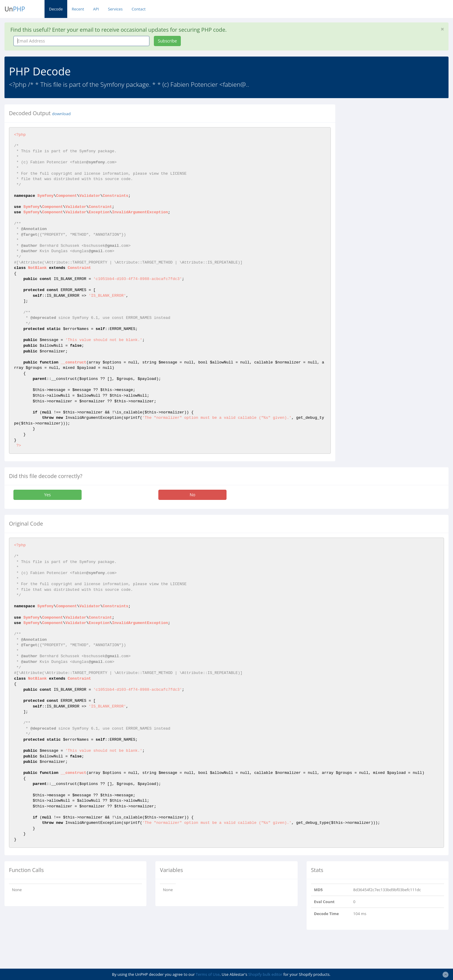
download (61, 114)
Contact (138, 9)
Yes (48, 495)
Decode (56, 9)
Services (115, 9)
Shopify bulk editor (265, 974)
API (96, 9)
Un (15, 9)
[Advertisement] (394, 146)
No (193, 495)
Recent (78, 9)
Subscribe (167, 41)
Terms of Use (208, 974)
